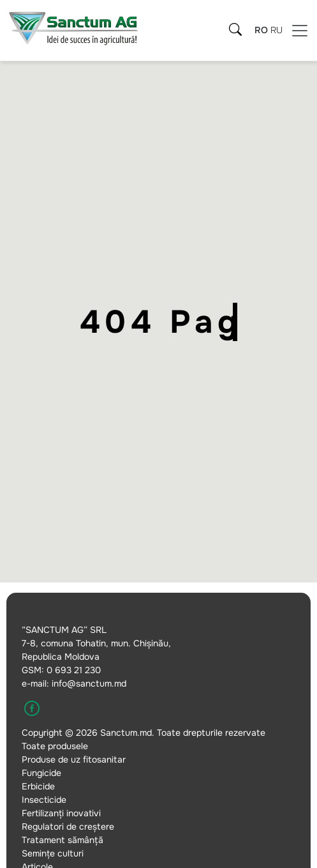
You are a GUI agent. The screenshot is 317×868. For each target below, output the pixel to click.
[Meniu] (300, 31)
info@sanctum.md (89, 683)
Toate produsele (55, 746)
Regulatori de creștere (68, 826)
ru (276, 30)
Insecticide (44, 800)
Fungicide (41, 773)
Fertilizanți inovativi (61, 813)
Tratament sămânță (63, 840)
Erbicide (38, 786)
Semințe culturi (53, 853)
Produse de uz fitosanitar (74, 759)
